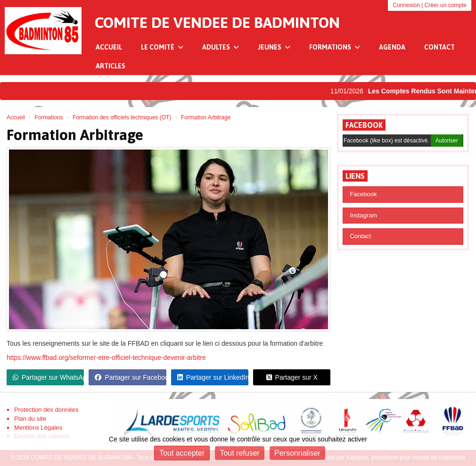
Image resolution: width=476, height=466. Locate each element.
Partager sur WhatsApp (48, 377)
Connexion (406, 5)
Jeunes (274, 47)
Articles (111, 66)
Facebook (364, 125)
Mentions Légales (38, 428)
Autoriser (447, 141)
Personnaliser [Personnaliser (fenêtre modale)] (297, 453)
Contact (439, 47)
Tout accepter (182, 453)
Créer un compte (446, 5)
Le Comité (162, 47)
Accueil (109, 47)
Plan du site (30, 419)
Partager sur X (292, 377)
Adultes (221, 47)
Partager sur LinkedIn (213, 377)
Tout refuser (239, 453)
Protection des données (46, 410)
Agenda (392, 47)
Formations (335, 47)
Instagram (363, 215)
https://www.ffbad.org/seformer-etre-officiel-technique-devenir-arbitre (106, 358)
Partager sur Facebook (130, 377)
